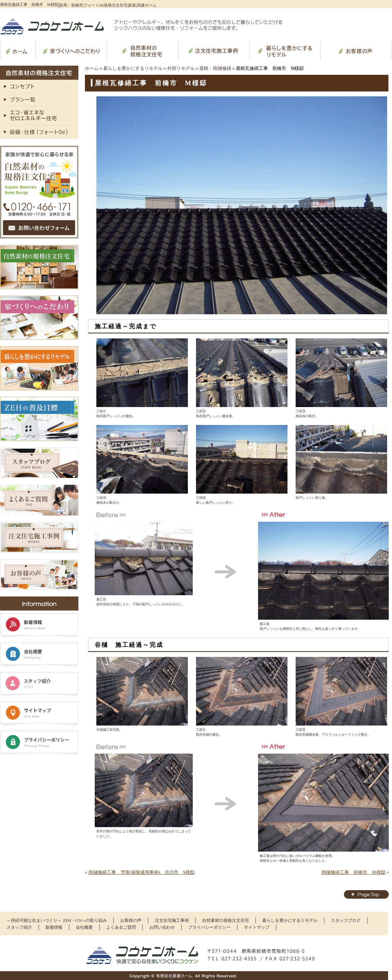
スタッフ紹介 (19, 927)
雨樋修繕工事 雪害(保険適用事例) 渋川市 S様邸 (142, 872)
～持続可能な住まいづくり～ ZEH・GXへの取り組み (57, 920)
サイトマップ (257, 927)
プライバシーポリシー (209, 927)
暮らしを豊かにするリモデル (133, 68)
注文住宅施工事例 (172, 920)
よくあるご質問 (121, 927)
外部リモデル (181, 68)
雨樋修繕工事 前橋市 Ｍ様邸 (353, 872)
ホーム (92, 68)
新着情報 (54, 927)
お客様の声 (131, 920)
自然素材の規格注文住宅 (226, 920)
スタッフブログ (346, 920)
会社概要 (84, 927)
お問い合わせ (162, 927)
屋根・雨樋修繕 (215, 68)
